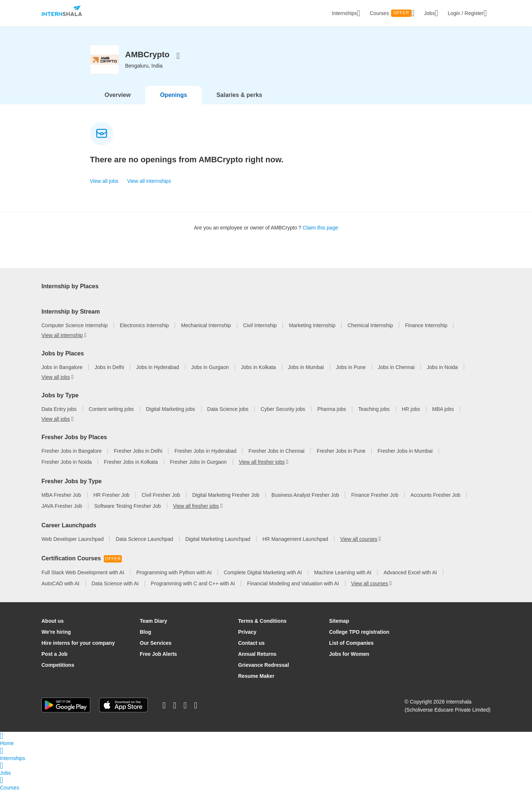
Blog (145, 640)
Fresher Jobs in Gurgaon (198, 470)
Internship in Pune (370, 290)
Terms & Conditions (262, 629)
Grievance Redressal (264, 673)
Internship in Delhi (127, 290)
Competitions (58, 673)
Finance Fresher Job (375, 503)
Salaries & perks (239, 95)
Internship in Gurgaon (66, 301)
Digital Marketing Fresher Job (226, 503)
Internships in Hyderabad (188, 290)
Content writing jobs (111, 417)
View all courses (359, 547)
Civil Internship (260, 334)
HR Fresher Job (111, 503)
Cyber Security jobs (283, 417)
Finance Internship (426, 334)
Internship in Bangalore (68, 290)
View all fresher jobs (262, 470)
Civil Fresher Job (161, 503)
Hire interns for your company (78, 651)
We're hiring (56, 640)
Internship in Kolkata (426, 290)
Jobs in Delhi (109, 376)
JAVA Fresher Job (62, 514)
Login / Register (467, 13)
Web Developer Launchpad (72, 547)
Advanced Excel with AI (410, 581)
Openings (174, 95)
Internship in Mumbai (253, 290)
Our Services (156, 651)
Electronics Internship (145, 334)
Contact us (251, 651)
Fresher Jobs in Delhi (138, 459)
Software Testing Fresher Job (128, 514)
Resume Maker (256, 684)
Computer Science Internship (75, 334)
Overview (118, 95)
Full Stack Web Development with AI (83, 581)
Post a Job (54, 662)
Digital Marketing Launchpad (218, 547)
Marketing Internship (312, 334)
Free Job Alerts (158, 662)
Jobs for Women (349, 662)
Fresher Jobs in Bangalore (72, 459)
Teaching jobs (374, 417)
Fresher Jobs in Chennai (276, 459)
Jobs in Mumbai (306, 376)
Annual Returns (257, 662)
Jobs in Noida (442, 376)
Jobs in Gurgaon (210, 376)
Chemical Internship (370, 334)
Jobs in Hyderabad (158, 376)
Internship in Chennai (313, 290)
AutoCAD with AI (61, 592)
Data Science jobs (228, 417)
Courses (392, 13)
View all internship (203, 301)
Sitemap (339, 629)
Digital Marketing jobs (171, 417)
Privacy (247, 640)
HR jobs (411, 417)
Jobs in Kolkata (258, 376)
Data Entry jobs (59, 417)
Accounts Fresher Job (436, 503)
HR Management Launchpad (295, 547)
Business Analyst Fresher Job (305, 503)
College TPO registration (359, 640)
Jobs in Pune (351, 376)
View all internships (149, 181)
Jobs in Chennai (396, 376)
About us (53, 629)
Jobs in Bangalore (62, 376)
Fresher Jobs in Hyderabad (205, 459)
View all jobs (104, 181)
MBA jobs (443, 417)
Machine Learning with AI (343, 581)
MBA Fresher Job (61, 503)
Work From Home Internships (137, 301)
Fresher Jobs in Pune (341, 459)
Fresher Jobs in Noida (67, 470)
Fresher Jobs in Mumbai (405, 459)
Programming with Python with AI (174, 581)
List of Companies (351, 651)
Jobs (431, 13)
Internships (346, 13)
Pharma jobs (332, 417)
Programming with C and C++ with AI (193, 592)
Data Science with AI (115, 592)
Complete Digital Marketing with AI (263, 581)
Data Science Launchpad (144, 547)
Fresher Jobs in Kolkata (131, 470)
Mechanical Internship (206, 334)
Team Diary (153, 629)
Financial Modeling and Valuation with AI (293, 592)
